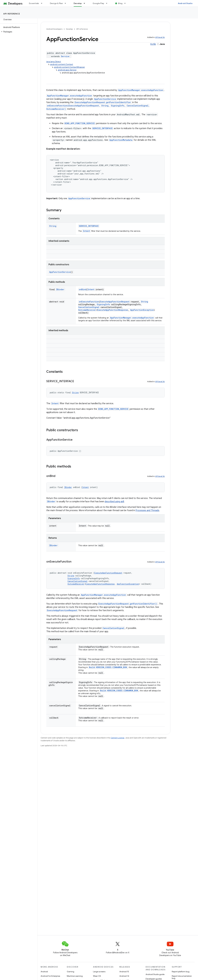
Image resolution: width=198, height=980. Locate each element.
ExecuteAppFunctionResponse (113, 310)
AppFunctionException (142, 310)
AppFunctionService (105, 99)
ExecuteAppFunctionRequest (115, 302)
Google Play (98, 3)
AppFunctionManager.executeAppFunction (141, 90)
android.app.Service (67, 70)
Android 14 (124, 976)
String (53, 226)
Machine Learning (75, 976)
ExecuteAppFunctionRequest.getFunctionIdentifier (103, 102)
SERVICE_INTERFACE (102, 128)
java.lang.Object (54, 62)
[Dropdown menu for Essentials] (43, 3)
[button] (18, 32)
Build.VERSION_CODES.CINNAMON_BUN (108, 667)
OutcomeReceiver (87, 310)
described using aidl (114, 502)
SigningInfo (103, 304)
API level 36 (160, 37)
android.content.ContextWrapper (69, 67)
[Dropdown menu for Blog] (126, 3)
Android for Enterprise (50, 976)
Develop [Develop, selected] (78, 3)
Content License (118, 738)
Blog (120, 3)
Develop (69, 29)
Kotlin (153, 44)
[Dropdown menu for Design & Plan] (67, 3)
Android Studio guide (155, 974)
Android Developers (54, 29)
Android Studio (185, 3)
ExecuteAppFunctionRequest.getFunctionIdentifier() (128, 604)
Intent (86, 231)
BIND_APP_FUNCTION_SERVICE (80, 123)
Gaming (71, 972)
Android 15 (124, 972)
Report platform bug (181, 972)
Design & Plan (56, 3)
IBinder (60, 289)
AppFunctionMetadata (121, 140)
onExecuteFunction (89, 302)
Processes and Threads (147, 510)
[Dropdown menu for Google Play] (108, 3)
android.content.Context (62, 64)
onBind (83, 289)
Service (65, 56)
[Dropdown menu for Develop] (86, 3)
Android (44, 972)
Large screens (99, 972)
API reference (12, 14)
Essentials (34, 3)
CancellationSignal (89, 307)
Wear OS (97, 976)
